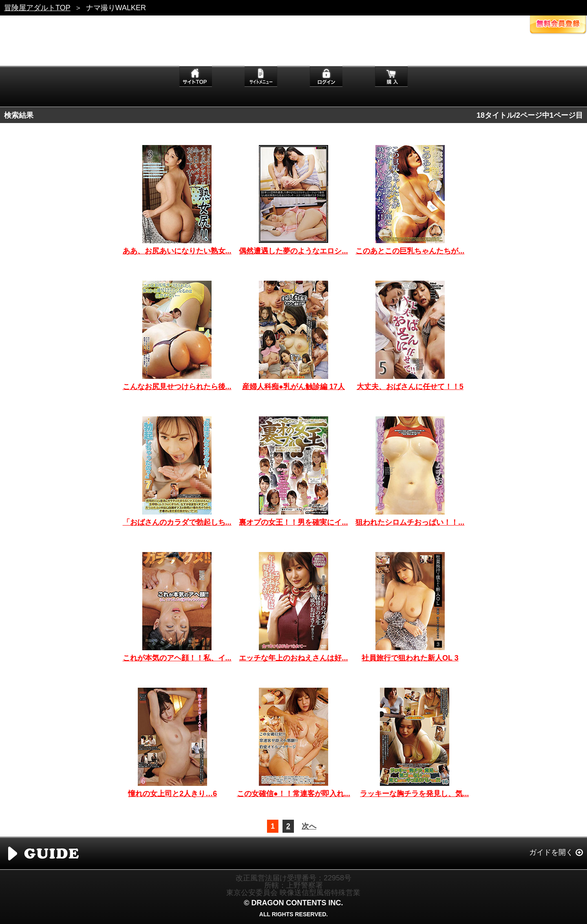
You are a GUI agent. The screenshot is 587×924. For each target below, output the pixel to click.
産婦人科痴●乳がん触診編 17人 (293, 387)
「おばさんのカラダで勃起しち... (177, 522)
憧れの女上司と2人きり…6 (172, 794)
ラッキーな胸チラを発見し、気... (414, 794)
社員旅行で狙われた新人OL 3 (410, 658)
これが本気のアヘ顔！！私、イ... (177, 658)
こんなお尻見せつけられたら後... (177, 387)
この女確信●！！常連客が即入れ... (293, 794)
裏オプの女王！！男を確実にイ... (293, 522)
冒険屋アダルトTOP (37, 8)
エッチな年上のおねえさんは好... (293, 658)
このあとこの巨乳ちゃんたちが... (410, 251)
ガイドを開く (551, 852)
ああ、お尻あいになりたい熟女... (177, 251)
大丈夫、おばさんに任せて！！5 (410, 387)
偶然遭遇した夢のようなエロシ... (293, 251)
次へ (309, 826)
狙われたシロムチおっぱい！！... (410, 522)
